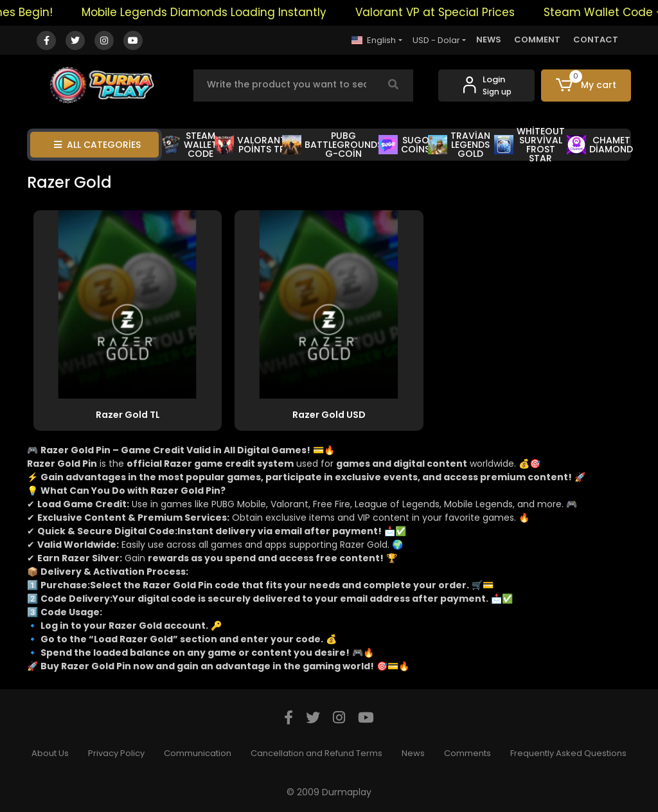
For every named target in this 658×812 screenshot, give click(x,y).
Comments (467, 753)
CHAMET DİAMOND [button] (600, 145)
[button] (586, 86)
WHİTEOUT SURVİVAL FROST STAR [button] (529, 145)
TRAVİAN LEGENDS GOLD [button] (459, 145)
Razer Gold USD (329, 415)
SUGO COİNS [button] (404, 145)
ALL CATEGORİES (97, 145)
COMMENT (537, 40)
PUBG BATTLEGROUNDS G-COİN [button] (332, 145)
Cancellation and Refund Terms (316, 753)
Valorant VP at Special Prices (440, 12)
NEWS (489, 40)
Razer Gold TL (128, 415)
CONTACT (596, 40)
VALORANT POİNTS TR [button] (250, 145)
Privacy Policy (116, 753)
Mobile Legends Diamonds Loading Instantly (209, 12)
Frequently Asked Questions (568, 753)
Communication (198, 753)
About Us (50, 753)
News (413, 753)
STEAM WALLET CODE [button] (189, 145)
